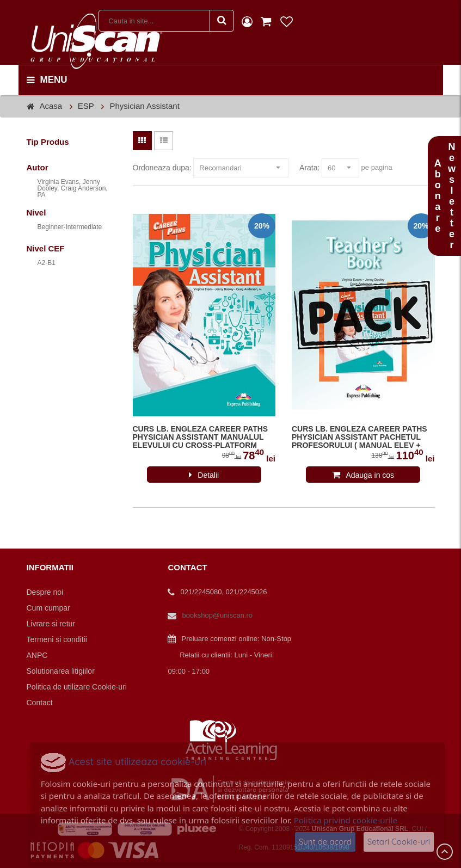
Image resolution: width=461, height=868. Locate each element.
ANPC (37, 655)
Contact (40, 703)
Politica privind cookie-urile (346, 820)
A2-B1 (47, 263)
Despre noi (45, 592)
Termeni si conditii (57, 639)
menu (47, 80)
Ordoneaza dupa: (162, 168)
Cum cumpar (48, 608)
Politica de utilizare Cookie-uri (77, 687)
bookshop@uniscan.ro (217, 615)
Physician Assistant (144, 106)
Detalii (208, 475)
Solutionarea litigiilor (61, 671)
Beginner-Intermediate (70, 227)
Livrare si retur (51, 624)
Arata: (309, 168)
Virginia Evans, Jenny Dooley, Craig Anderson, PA (73, 188)
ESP (86, 106)
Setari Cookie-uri (399, 842)
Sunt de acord (325, 842)
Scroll (445, 852)
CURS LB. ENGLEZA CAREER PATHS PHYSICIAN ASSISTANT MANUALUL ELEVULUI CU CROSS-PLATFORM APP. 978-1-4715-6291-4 (201, 438)
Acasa (51, 106)
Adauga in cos (370, 475)
